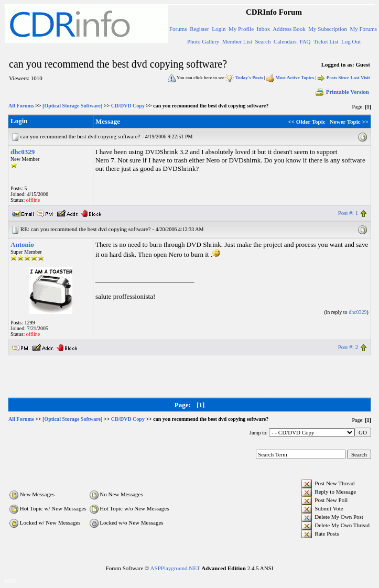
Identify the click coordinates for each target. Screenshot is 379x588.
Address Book (289, 29)
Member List (237, 41)
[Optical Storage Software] (72, 106)
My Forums (363, 29)
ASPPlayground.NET (175, 568)
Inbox (264, 29)
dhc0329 (23, 152)
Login (219, 29)
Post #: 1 (348, 213)
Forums (178, 29)
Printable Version (342, 92)
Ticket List (326, 41)
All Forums (21, 106)
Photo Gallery (203, 41)
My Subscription (328, 29)
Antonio (22, 244)
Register (199, 29)
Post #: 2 (348, 347)
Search (263, 41)
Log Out (351, 41)
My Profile (241, 29)
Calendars (285, 41)
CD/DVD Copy (128, 106)
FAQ (305, 41)
